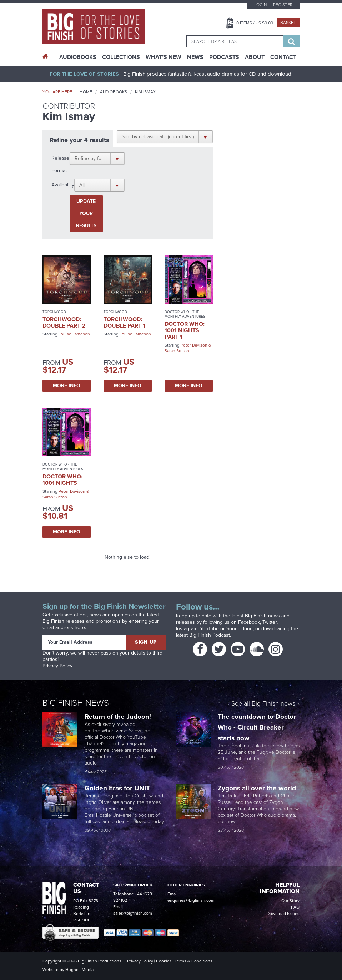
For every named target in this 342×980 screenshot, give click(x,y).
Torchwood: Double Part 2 (64, 322)
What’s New (164, 57)
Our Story (290, 901)
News (195, 57)
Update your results (86, 213)
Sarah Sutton (177, 351)
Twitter (270, 622)
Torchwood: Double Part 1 (124, 322)
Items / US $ (255, 23)
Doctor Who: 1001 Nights (62, 480)
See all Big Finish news (263, 704)
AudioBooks (78, 57)
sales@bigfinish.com (133, 913)
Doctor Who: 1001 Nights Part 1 (185, 330)
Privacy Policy (57, 666)
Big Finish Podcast (210, 635)
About (255, 57)
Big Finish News (76, 703)
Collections (121, 57)
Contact (283, 57)
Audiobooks (114, 92)
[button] (165, 136)
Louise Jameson (74, 334)
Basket (288, 23)
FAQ (295, 907)
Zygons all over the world (258, 788)
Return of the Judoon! (119, 717)
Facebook (249, 622)
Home (86, 92)
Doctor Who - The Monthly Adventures (185, 314)
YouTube (209, 629)
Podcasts (224, 57)
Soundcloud (240, 629)
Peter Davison (194, 345)
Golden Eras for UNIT (118, 788)
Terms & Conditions (193, 961)
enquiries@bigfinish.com (191, 900)
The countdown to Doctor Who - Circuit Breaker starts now (257, 727)
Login (260, 5)
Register (283, 5)
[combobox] (235, 41)
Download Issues (283, 914)
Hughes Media (79, 970)
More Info (67, 386)
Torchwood (54, 312)
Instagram (187, 629)
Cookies (164, 961)
